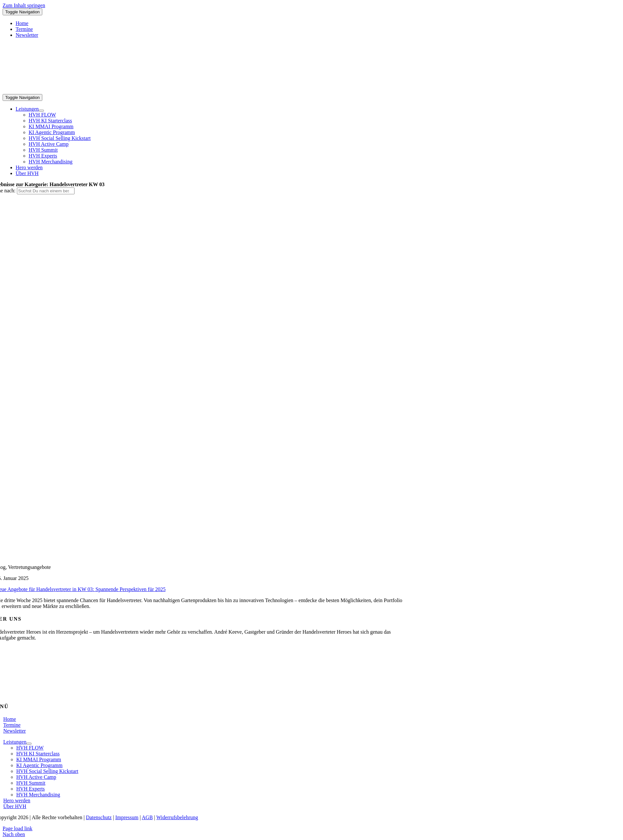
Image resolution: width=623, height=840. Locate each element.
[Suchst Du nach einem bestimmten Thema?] (46, 191)
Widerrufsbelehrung (177, 817)
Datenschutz (99, 817)
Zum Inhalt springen (24, 5)
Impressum (127, 817)
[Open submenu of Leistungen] (41, 111)
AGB (147, 817)
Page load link (18, 828)
